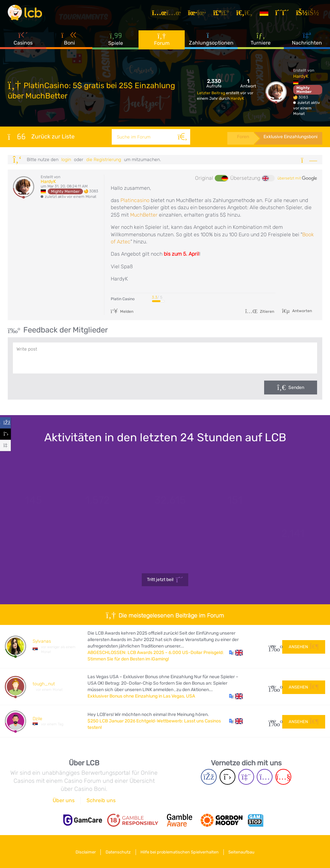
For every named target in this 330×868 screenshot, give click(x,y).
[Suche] (181, 137)
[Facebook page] (209, 777)
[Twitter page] (227, 777)
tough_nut (44, 684)
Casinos (23, 42)
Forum (162, 42)
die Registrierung (104, 160)
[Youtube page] (283, 777)
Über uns (64, 800)
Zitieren (260, 311)
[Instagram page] (265, 777)
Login (66, 160)
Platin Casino (123, 299)
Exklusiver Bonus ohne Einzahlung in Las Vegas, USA (141, 696)
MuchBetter (144, 215)
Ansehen (304, 646)
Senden (296, 388)
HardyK (237, 98)
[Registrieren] (284, 14)
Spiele (116, 42)
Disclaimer (82, 851)
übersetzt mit (297, 179)
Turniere (261, 42)
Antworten (302, 311)
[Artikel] (169, 14)
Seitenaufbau (245, 851)
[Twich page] (246, 777)
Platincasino (136, 200)
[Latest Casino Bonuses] (27, 14)
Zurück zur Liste (41, 137)
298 (273, 646)
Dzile (37, 719)
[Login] (310, 14)
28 (273, 687)
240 (273, 721)
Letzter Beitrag (211, 93)
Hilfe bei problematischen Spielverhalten (181, 851)
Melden (122, 311)
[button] (236, 653)
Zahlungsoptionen (211, 42)
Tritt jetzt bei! (165, 580)
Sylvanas (42, 641)
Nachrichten (307, 42)
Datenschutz (117, 851)
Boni (69, 42)
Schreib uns (101, 800)
